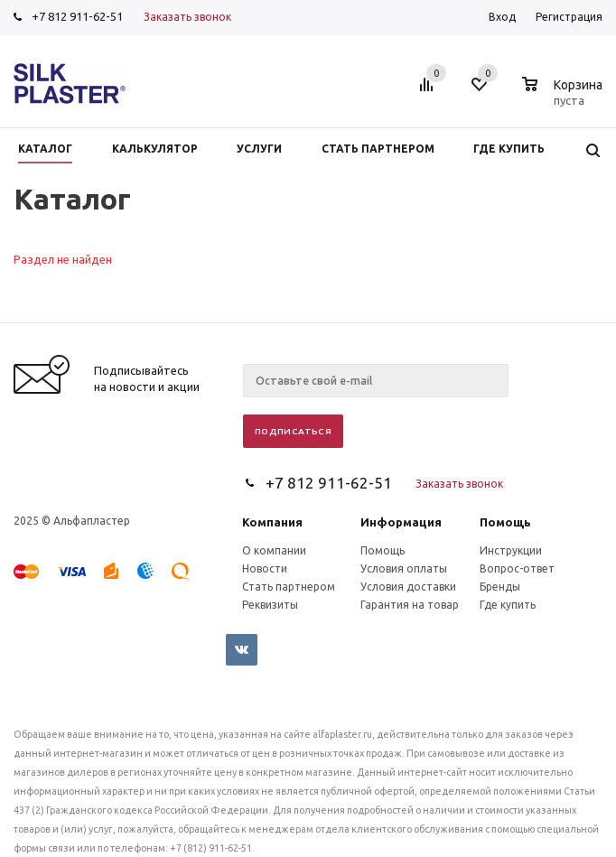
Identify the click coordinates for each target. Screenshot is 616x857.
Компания (272, 522)
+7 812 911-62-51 (77, 16)
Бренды (500, 587)
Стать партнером (289, 587)
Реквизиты (270, 605)
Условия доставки (408, 587)
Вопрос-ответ (517, 568)
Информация (401, 522)
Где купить (508, 605)
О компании (274, 550)
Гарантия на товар (410, 605)
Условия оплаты (404, 568)
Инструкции (511, 550)
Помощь (505, 522)
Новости (265, 568)
